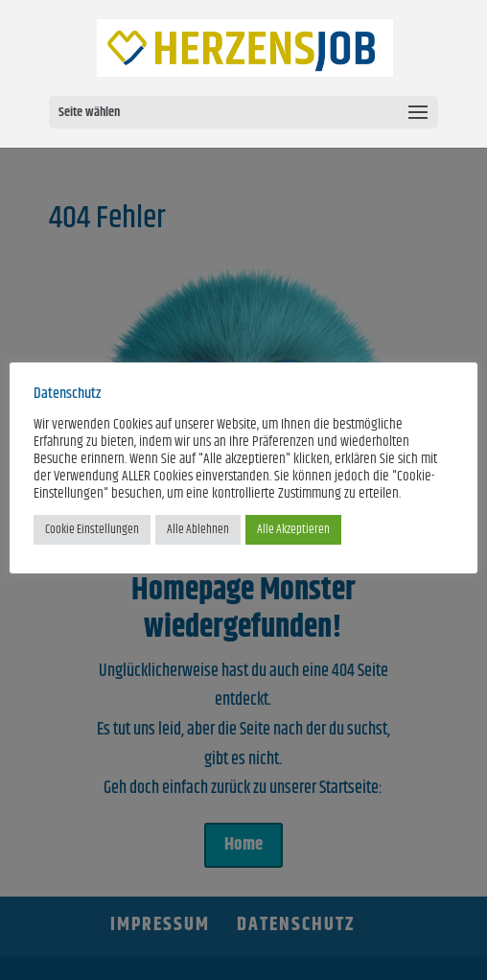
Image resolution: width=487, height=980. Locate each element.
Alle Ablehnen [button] (198, 529)
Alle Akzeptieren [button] (293, 529)
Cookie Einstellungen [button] (92, 529)
